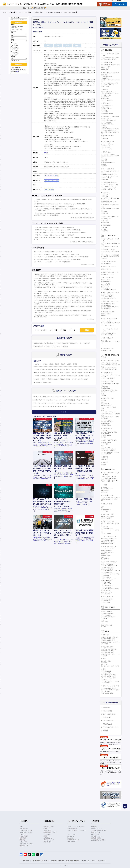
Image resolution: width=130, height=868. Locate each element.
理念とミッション (96, 828)
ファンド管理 (105, 112)
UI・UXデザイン (105, 559)
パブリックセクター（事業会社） (110, 363)
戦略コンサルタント (106, 264)
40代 (20, 30)
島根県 (69, 376)
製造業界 (46, 836)
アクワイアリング (106, 219)
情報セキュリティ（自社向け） (109, 449)
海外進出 (105, 462)
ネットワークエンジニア (107, 585)
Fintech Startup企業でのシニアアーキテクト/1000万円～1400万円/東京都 (54, 206)
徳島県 (37, 379)
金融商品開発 (105, 179)
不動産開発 (104, 127)
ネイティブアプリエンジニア (109, 579)
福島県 (74, 369)
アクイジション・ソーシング (109, 121)
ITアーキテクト (105, 286)
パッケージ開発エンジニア (108, 564)
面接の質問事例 (24, 836)
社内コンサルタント (106, 509)
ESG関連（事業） (108, 373)
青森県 (43, 369)
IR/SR (103, 402)
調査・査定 (104, 161)
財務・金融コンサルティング (111, 301)
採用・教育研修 (105, 434)
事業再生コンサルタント (107, 274)
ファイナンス (85, 403)
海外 (50, 382)
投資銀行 (64, 403)
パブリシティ (95, 834)
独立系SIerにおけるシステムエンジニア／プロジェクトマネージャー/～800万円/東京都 (57, 259)
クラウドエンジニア (106, 577)
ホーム (21, 827)
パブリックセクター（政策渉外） (110, 368)
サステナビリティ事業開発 (108, 378)
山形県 (68, 369)
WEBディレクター (106, 556)
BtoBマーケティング (106, 405)
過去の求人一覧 (24, 846)
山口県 (87, 376)
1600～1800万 (15, 52)
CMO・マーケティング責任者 (109, 407)
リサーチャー (105, 345)
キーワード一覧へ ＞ (64, 412)
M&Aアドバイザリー (106, 314)
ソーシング (63, 400)
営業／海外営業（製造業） (108, 693)
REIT (44, 403)
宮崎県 (86, 379)
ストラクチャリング (39, 400)
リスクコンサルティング (110, 319)
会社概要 (94, 827)
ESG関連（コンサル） (109, 249)
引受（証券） (105, 212)
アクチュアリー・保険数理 (108, 154)
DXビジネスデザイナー (107, 489)
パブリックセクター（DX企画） (109, 477)
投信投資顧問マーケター (107, 114)
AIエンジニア (105, 492)
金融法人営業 (105, 195)
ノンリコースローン (51, 406)
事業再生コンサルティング (110, 272)
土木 (103, 137)
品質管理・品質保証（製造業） (109, 676)
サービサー (104, 228)
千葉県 (57, 364)
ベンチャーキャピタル (107, 100)
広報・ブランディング (107, 625)
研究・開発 (106, 635)
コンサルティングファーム (52, 180)
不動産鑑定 (104, 126)
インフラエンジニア (106, 584)
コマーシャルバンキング (110, 182)
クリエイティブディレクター (109, 617)
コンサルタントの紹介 (26, 832)
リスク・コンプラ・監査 (110, 440)
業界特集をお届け (49, 827)
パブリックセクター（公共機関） (110, 370)
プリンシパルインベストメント (109, 92)
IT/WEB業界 (47, 834)
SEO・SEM (104, 557)
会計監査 (104, 395)
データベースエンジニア (107, 581)
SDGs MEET (71, 842)
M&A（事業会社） (106, 423)
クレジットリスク (106, 146)
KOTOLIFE (71, 836)
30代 (16, 30)
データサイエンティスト (107, 599)
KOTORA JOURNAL (73, 840)
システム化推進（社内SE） (108, 540)
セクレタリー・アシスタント (109, 412)
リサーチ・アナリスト (107, 178)
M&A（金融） (105, 75)
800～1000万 (14, 45)
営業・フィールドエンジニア (111, 686)
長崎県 (68, 379)
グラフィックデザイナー (107, 614)
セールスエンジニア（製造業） (109, 688)
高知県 (56, 379)
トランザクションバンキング (109, 188)
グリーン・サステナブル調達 (109, 678)
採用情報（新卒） (96, 838)
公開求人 (13, 27)
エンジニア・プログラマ (110, 562)
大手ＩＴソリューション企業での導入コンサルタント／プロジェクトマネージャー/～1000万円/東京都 (61, 257)
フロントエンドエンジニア (108, 567)
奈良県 (49, 376)
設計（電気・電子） (106, 661)
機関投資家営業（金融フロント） (110, 202)
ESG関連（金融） (108, 62)
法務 (103, 446)
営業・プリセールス (109, 521)
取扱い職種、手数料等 (73, 861)
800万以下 (14, 44)
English (125, 1)
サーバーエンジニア (106, 587)
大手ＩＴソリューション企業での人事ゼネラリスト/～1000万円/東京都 (53, 252)
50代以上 (13, 31)
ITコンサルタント (106, 280)
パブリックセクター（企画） (111, 361)
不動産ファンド (105, 98)
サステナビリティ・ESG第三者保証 (110, 255)
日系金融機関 (38, 343)
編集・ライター (105, 622)
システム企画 (105, 511)
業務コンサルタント (106, 269)
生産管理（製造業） (106, 671)
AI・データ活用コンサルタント (109, 290)
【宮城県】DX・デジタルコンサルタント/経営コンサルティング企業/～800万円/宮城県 (57, 230)
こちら (18, 72)
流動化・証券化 (105, 86)
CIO (102, 508)
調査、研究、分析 (108, 338)
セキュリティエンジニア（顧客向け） (111, 589)
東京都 (46, 153)
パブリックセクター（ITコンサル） (110, 246)
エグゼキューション (53, 400)
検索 (87, 330)
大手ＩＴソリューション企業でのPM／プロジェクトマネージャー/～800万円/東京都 (57, 254)
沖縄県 (45, 382)
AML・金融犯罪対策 (106, 454)
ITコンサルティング (108, 278)
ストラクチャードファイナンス (109, 85)
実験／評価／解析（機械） (108, 651)
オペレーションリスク (107, 149)
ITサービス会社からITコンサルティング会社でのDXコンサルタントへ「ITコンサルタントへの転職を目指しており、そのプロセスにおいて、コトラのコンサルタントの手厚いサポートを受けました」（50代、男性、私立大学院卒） (63, 302)
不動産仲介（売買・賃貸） (108, 135)
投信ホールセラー (106, 107)
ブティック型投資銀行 (61, 343)
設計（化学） (105, 664)
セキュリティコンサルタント (109, 326)
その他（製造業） (106, 683)
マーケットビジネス (109, 169)
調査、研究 (104, 340)
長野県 (49, 373)
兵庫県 (92, 373)
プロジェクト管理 (108, 514)
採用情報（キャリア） (98, 836)
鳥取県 (63, 376)
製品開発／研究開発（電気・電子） (110, 637)
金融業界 (46, 828)
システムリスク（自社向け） (109, 451)
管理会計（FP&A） (106, 389)
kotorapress (71, 838)
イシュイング (105, 221)
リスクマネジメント (109, 142)
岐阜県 (74, 373)
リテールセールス (106, 200)
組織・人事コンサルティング (111, 293)
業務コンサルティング (109, 267)
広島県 (81, 376)
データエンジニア (106, 582)
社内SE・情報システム (109, 536)
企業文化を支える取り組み (99, 830)
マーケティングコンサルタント (109, 333)
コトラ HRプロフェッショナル (76, 827)
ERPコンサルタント (106, 281)
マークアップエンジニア (107, 549)
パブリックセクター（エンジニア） (110, 480)
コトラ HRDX (71, 834)
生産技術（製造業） (106, 673)
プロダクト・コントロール (108, 392)
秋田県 (62, 369)
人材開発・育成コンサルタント (109, 298)
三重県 (86, 373)
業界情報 (22, 840)
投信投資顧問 (107, 103)
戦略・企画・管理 (108, 398)
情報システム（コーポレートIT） (110, 539)
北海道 (37, 369)
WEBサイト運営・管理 (107, 544)
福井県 (68, 373)
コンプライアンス (106, 447)
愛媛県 (49, 379)
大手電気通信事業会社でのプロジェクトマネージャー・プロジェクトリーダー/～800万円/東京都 (60, 204)
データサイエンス (108, 597)
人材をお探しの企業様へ (116, 1)
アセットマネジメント (107, 122)
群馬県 (92, 369)
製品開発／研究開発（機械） (109, 639)
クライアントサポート (107, 420)
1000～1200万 (15, 47)
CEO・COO (104, 459)
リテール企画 (105, 213)
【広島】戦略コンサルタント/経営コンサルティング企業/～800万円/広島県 (54, 227)
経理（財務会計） (106, 387)
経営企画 (104, 400)
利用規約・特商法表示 (58, 861)
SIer (46, 190)
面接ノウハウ (23, 834)
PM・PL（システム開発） (26, 12)
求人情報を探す (13, 12)
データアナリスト (106, 602)
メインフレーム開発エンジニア (109, 566)
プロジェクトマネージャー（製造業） (111, 681)
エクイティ (76, 403)
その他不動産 (105, 139)
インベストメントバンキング (111, 73)
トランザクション (39, 406)
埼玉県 (51, 364)
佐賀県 (62, 379)
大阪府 (69, 364)
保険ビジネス (107, 152)
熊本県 (74, 379)
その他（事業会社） (106, 425)
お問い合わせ (27, 861)
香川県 (43, 379)
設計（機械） (105, 663)
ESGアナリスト (105, 68)
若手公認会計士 (48, 838)
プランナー (104, 619)
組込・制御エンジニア (107, 592)
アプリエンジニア (106, 594)
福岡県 (75, 364)
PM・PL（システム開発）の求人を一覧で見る (81, 218)
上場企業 (51, 190)
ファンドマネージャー (107, 105)
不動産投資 (72, 400)
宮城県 (56, 369)
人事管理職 (104, 430)
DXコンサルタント (106, 288)
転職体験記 (23, 838)
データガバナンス (106, 601)
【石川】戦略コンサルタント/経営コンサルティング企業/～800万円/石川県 (54, 235)
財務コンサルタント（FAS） (108, 304)
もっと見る (90, 319)
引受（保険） (105, 159)
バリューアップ (55, 397)
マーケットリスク (106, 147)
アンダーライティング (83, 400)
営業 (103, 620)
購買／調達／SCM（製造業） (109, 675)
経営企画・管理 (107, 504)
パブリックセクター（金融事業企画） (111, 58)
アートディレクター (106, 615)
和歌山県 (56, 376)
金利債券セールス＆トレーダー (109, 174)
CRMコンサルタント (106, 283)
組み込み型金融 (105, 222)
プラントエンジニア (106, 680)
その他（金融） (107, 225)
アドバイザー (37, 403)
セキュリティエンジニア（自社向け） (111, 452)
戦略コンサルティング (109, 261)
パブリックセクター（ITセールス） (110, 482)
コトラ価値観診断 (73, 828)
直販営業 (104, 164)
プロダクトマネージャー (107, 422)
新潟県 (43, 373)
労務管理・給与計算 (106, 435)
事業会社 (65, 346)
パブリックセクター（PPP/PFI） (110, 59)
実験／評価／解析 (108, 647)
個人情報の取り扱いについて (41, 861)
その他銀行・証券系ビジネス (111, 205)
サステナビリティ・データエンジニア (111, 497)
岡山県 (75, 376)
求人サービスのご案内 (26, 830)
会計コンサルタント (106, 305)
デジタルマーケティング (107, 552)
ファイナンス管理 (108, 381)
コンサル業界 (47, 830)
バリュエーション (86, 397)
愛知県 (63, 364)
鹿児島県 (38, 382)
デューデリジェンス (53, 403)
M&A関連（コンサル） (109, 312)
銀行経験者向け (48, 842)
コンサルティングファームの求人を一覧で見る (81, 242)
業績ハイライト (96, 832)
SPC (69, 403)
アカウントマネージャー (107, 528)
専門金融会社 (74, 343)
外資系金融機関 (48, 343)
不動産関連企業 (38, 346)
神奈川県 (44, 364)
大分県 (80, 379)
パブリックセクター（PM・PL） (109, 479)
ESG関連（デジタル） (109, 495)
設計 (104, 659)
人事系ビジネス (107, 428)
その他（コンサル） (109, 348)
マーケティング (105, 404)
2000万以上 (14, 55)
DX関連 (105, 485)
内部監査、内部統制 (106, 442)
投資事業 (105, 90)
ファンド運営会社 (85, 343)
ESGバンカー (105, 70)
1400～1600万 (15, 51)
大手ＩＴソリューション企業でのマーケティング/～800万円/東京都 (52, 262)
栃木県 (86, 369)
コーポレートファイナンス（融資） (110, 185)
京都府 (37, 376)
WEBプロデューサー (106, 551)
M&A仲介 (104, 316)
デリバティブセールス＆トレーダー (110, 176)
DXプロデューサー (106, 487)
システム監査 (105, 444)
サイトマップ (92, 861)
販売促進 (104, 627)
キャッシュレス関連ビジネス (111, 217)
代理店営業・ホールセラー (108, 162)
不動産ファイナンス (106, 119)
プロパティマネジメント (107, 124)
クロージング (63, 406)
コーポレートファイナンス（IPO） (110, 83)
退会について (101, 861)
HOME (5, 12)
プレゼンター (105, 110)
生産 (104, 669)
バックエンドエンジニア (107, 569)
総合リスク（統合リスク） (108, 144)
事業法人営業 (105, 197)
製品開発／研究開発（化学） (109, 640)
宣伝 (103, 623)
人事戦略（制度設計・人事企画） (110, 432)
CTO (103, 506)
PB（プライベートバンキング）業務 (110, 198)
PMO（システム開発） (107, 518)
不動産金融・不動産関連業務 (111, 117)
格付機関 (104, 229)
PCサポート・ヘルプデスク (108, 542)
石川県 (62, 373)
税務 (103, 393)
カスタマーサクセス (106, 533)
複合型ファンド (105, 97)
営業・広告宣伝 (107, 611)
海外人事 (104, 437)
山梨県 (37, 373)
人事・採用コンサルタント (108, 297)
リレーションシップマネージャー (110, 186)
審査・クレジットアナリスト (109, 190)
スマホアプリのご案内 (26, 844)
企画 (103, 409)
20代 (12, 30)
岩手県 (49, 369)
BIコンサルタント (106, 285)
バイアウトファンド (67, 397)
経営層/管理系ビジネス (50, 832)
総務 (103, 410)
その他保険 (104, 166)
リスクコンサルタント (107, 321)
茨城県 (80, 369)
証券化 (77, 397)
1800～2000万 (15, 54)
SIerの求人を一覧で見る (87, 264)
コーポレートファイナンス (41, 397)
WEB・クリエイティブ (109, 547)
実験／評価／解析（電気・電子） (110, 649)
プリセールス (105, 527)
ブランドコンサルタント (107, 335)
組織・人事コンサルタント (108, 295)
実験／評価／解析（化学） (108, 652)
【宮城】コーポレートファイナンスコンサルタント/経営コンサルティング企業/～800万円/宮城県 (60, 232)
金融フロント (107, 193)
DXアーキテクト (105, 490)
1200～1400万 (15, 49)
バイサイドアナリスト (107, 109)
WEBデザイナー (105, 554)
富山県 (56, 373)
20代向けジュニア (49, 840)
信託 (103, 207)
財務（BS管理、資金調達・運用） (110, 390)
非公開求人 (20, 27)
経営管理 (105, 457)
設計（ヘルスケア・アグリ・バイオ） (111, 666)
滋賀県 (43, 376)
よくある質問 (23, 842)
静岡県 (80, 373)
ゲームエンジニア (106, 590)
